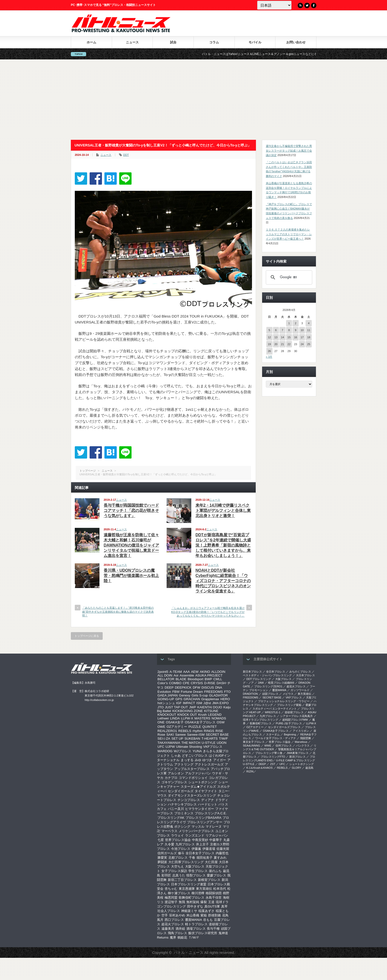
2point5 (163, 672)
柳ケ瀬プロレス (179, 893)
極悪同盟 (171, 898)
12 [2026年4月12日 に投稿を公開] (269, 337)
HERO (225, 699)
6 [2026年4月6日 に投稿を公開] (276, 330)
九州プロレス (185, 844)
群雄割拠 (214, 915)
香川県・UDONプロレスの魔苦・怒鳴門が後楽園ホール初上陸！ (131, 576)
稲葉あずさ (206, 911)
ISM (199, 703)
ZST (273, 764)
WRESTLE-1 (273, 712)
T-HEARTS (210, 739)
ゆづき (207, 760)
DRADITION (250, 694)
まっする (187, 760)
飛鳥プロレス (177, 933)
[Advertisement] (193, 100)
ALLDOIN (218, 672)
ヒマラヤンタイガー (200, 809)
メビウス (288, 694)
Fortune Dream (192, 692)
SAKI (170, 735)
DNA (219, 687)
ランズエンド (195, 835)
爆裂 (204, 902)
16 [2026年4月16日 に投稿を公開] (295, 337)
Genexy (185, 695)
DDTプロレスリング (259, 679)
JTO (161, 707)
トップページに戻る (87, 636)
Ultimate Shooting (189, 747)
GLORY (296, 768)
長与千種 (213, 929)
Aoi (176, 675)
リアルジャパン (217, 835)
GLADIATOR (218, 695)
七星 (161, 840)
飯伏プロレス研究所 (203, 933)
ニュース (132, 42)
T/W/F (223, 739)
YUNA (197, 751)
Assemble (187, 675)
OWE (161, 727)
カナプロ (171, 778)
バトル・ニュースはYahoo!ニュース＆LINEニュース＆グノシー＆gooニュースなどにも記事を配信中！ (282, 54)
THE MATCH (191, 743)
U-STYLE (209, 743)
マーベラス (169, 831)
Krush (203, 715)
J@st (207, 703)
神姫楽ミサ (189, 911)
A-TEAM (176, 672)
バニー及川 (176, 809)
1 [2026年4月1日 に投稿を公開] (289, 323)
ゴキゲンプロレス (174, 782)
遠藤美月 (168, 929)
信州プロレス (284, 746)
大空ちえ (177, 866)
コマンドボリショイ (193, 778)
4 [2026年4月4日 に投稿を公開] (309, 323)
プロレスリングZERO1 (268, 686)
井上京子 (202, 844)
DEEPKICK (183, 687)
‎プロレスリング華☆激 (269, 753)
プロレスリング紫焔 (289, 705)
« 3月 (269, 357)
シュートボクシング (203, 782)
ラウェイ (177, 835)
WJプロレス (183, 751)
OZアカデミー (177, 727)
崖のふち (215, 871)
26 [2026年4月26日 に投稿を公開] (269, 351)
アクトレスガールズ (209, 764)
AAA (186, 672)
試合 (173, 42)
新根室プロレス (209, 880)
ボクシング (182, 827)
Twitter (307, 5)
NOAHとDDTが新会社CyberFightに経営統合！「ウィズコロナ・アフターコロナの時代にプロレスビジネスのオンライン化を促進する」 (223, 581)
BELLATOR (166, 679)
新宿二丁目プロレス (182, 880)
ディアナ (208, 800)
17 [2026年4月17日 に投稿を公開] (302, 337)
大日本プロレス (305, 675)
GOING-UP (166, 699)
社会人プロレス (169, 911)
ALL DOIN (165, 675)
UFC (161, 747)
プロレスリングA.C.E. (211, 813)
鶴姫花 (182, 937)
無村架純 (193, 902)
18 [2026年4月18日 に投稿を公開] (309, 337)
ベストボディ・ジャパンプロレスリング (267, 675)
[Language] (274, 5)
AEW (195, 672)
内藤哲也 (222, 853)
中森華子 (216, 840)
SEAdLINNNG (252, 746)
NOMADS (219, 718)
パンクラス (303, 746)
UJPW (170, 747)
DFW (196, 687)
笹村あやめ (177, 915)
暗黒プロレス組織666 (281, 683)
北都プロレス (178, 858)
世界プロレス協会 (178, 840)
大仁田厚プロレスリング (186, 862)
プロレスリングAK (171, 818)
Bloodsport (195, 679)
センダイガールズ (181, 791)
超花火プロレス (173, 924)
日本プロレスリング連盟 (189, 884)
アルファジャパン (198, 773)
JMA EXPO (221, 703)
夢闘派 (162, 862)
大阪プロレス (195, 866)
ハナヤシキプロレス (182, 804)
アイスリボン (301, 731)
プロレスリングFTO (273, 757)
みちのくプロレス (300, 672)
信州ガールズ (167, 853)
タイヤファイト (206, 791)
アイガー (220, 760)
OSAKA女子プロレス (200, 722)
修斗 (181, 853)
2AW (261, 683)
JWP (193, 707)
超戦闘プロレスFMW (295, 720)
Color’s (163, 683)
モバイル (255, 42)
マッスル (198, 827)
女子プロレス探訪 (174, 871)
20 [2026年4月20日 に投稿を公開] (276, 344)
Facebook (314, 5)
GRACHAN (192, 699)
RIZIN (250, 771)
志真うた (179, 875)
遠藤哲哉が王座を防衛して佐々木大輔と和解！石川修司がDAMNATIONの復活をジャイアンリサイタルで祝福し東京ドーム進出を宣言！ (131, 545)
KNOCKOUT (167, 715)
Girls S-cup (200, 695)
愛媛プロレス (216, 875)
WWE (268, 746)
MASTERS (202, 718)
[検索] (288, 277)
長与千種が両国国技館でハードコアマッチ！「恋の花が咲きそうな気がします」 (131, 510)
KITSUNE (211, 711)
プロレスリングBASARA (203, 818)
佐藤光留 (223, 849)
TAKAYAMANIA (169, 743)
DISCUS (208, 687)
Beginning (290, 734)
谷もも (208, 920)
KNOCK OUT (187, 715)
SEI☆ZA (164, 739)
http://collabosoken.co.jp (99, 700)
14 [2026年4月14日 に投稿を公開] (282, 337)
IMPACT (189, 703)
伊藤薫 (196, 849)
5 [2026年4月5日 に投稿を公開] (269, 330)
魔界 (173, 937)
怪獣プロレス (196, 875)
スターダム (273, 734)
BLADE (181, 679)
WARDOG (165, 751)
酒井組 (180, 929)
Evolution (164, 692)
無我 (182, 902)
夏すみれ (220, 858)
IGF (179, 703)
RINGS (209, 731)
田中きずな (195, 906)
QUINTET (210, 727)
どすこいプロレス (195, 756)
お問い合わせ (296, 42)
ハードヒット (208, 804)
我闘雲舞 (306, 738)
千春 (192, 858)
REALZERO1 (167, 731)
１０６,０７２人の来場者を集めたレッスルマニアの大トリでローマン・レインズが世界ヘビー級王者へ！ (289, 234)
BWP (208, 679)
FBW (176, 692)
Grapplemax (210, 699)
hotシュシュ (166, 703)
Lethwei (163, 718)
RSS (300, 5)
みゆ (198, 760)
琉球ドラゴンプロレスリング (261, 720)
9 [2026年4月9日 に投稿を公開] (295, 330)
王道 (211, 902)
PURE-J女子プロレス (289, 723)
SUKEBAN (193, 739)
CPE (186, 683)
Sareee (181, 735)
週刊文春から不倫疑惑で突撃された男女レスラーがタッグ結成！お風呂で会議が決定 (289, 151)
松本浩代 (220, 889)
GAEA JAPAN (168, 695)
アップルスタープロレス (192, 769)
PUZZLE (195, 727)
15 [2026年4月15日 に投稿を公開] (289, 337)
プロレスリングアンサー (205, 822)
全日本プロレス (276, 672)
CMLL (218, 679)
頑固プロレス (270, 694)
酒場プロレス (196, 929)
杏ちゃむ (171, 889)
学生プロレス (198, 871)
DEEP (169, 687)
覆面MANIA (193, 920)
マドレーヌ (214, 827)
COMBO (175, 683)
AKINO (205, 672)
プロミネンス (184, 813)
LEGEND (215, 715)
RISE (219, 731)
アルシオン (176, 773)
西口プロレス (174, 920)
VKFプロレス (213, 747)
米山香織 (193, 915)
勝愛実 (162, 858)
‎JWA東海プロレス (298, 753)
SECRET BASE (217, 735)
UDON (222, 743)
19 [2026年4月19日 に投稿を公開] (269, 344)
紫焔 (204, 915)
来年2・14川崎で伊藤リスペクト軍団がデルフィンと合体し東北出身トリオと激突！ (223, 510)
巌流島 (309, 768)
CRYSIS (197, 683)
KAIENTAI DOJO (210, 707)
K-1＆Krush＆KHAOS (259, 768)
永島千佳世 (214, 898)
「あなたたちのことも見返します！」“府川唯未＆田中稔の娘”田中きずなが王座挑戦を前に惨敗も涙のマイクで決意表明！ (118, 612)
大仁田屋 (211, 862)
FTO (227, 692)
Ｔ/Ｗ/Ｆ (194, 937)
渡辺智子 (171, 902)
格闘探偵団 (214, 893)
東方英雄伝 (204, 889)
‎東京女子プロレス (254, 742)
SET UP (177, 739)
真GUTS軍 (212, 906)
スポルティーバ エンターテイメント (275, 709)
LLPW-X (187, 718)
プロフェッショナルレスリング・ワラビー (284, 701)
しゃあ (176, 756)
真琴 (224, 906)
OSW (221, 722)
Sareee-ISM (196, 735)
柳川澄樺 (198, 893)
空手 (165, 915)
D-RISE (210, 683)
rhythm (198, 731)
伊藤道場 (209, 849)
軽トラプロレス (196, 924)
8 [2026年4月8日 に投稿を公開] (289, 330)
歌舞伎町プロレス (192, 898)
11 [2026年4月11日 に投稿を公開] (309, 330)
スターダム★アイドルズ (198, 787)
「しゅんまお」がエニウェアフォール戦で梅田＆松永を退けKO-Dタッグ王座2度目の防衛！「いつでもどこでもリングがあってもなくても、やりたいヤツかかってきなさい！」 (208, 612)
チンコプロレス (189, 800)
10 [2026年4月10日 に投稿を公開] (302, 330)
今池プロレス (181, 849)
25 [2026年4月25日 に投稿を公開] (309, 344)
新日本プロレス (252, 672)
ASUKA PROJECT (209, 675)
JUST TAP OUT (176, 707)
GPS (179, 699)
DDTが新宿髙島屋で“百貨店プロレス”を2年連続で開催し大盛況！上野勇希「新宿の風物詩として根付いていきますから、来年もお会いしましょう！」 (223, 545)
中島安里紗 (200, 840)
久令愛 (169, 844)
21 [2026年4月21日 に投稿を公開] (282, 344)
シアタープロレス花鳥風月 (296, 716)
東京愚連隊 (187, 889)
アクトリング (184, 764)
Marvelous (301, 742)
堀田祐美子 (204, 858)
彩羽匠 (166, 875)
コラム (214, 42)
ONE (161, 722)
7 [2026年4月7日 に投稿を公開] (282, 330)
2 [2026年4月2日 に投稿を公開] (295, 323)
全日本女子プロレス (200, 853)
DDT (126, 155)
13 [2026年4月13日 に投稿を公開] (276, 337)
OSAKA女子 (175, 722)
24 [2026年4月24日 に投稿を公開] (302, 344)
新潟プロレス (297, 757)
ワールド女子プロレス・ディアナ (276, 738)
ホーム (91, 42)
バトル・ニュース (189, 953)
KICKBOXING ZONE (188, 711)
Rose (161, 735)
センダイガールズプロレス (284, 727)
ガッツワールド (300, 690)
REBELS (185, 731)
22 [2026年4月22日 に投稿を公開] (289, 344)
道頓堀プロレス (294, 712)
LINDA (175, 718)
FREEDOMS (213, 692)
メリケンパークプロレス (196, 831)
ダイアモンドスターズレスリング (192, 795)
